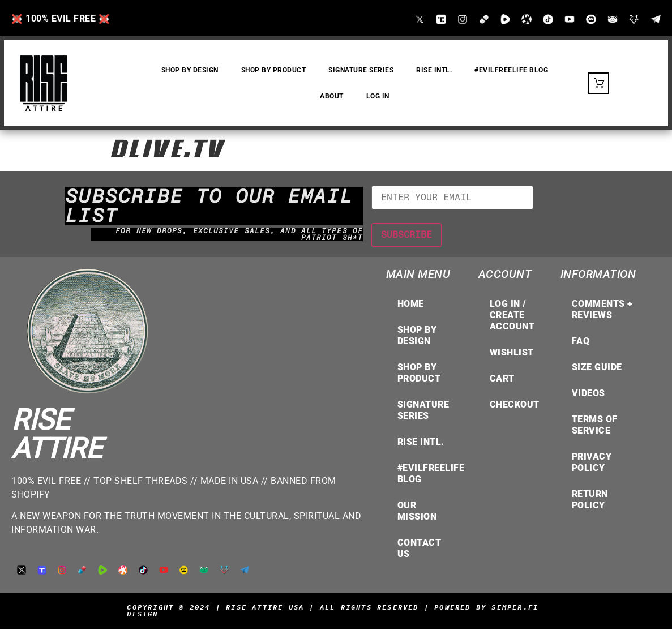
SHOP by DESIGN (190, 71)
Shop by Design (417, 337)
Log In (378, 97)
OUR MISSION (417, 512)
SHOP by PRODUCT (274, 71)
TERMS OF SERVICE (595, 426)
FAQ (581, 342)
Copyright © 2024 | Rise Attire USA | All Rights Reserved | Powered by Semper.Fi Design (333, 612)
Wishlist (512, 353)
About (332, 97)
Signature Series (361, 71)
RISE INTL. (435, 71)
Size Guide (597, 368)
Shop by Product (419, 374)
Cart (502, 380)
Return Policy (590, 501)
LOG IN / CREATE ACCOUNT (512, 316)
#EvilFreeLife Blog (512, 71)
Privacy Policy (592, 463)
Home (411, 305)
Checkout (515, 406)
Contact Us (420, 549)
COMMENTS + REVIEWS (602, 310)
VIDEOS (588, 394)
